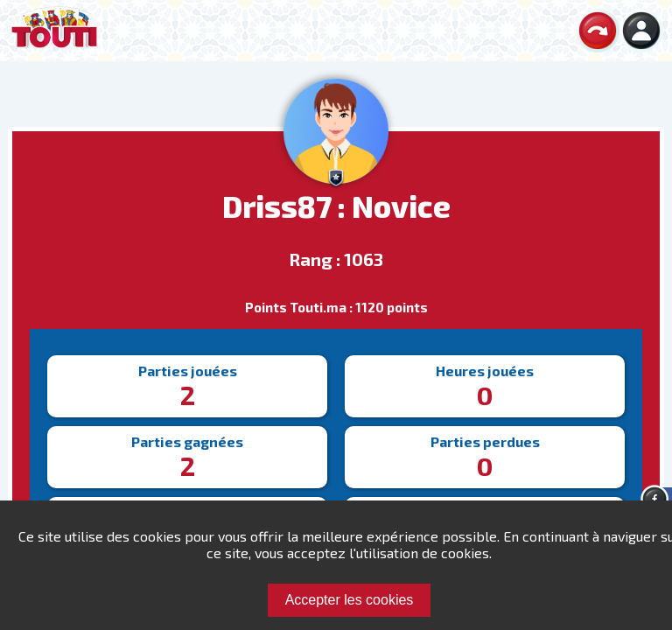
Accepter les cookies (350, 600)
